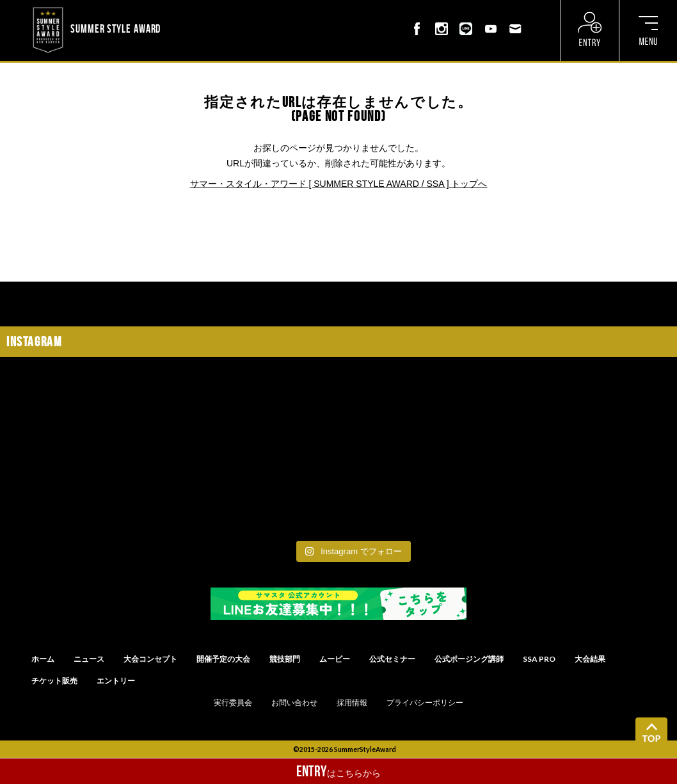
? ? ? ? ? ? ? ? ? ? (197, 9)
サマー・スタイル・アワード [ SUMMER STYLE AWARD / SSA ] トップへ (339, 184)
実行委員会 (233, 703)
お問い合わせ (294, 703)
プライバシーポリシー (425, 703)
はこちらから (338, 771)
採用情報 (352, 703)
